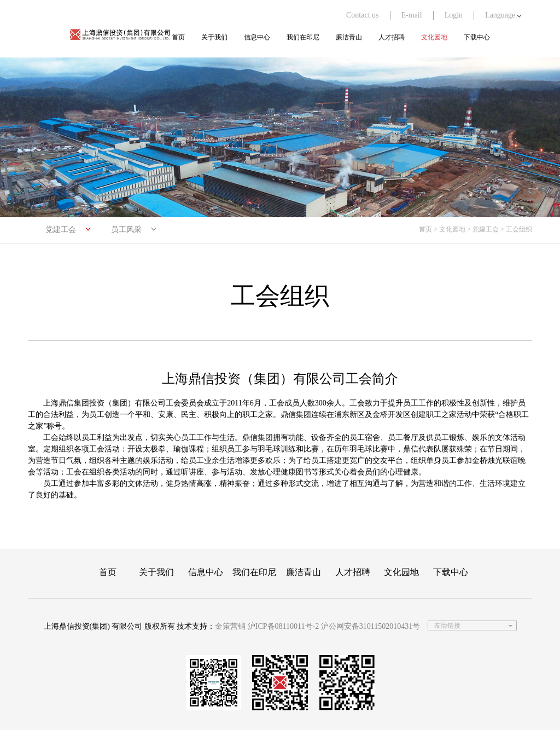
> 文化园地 (450, 229)
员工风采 (126, 230)
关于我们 (214, 37)
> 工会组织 (516, 229)
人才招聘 (392, 37)
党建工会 (61, 230)
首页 (178, 37)
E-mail (412, 15)
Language (503, 15)
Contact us (363, 15)
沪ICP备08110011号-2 (283, 626)
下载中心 (477, 37)
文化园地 (434, 37)
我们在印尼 (303, 37)
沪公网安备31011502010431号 (371, 626)
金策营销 (230, 626)
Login (454, 15)
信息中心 (257, 37)
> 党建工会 (483, 229)
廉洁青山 (349, 37)
